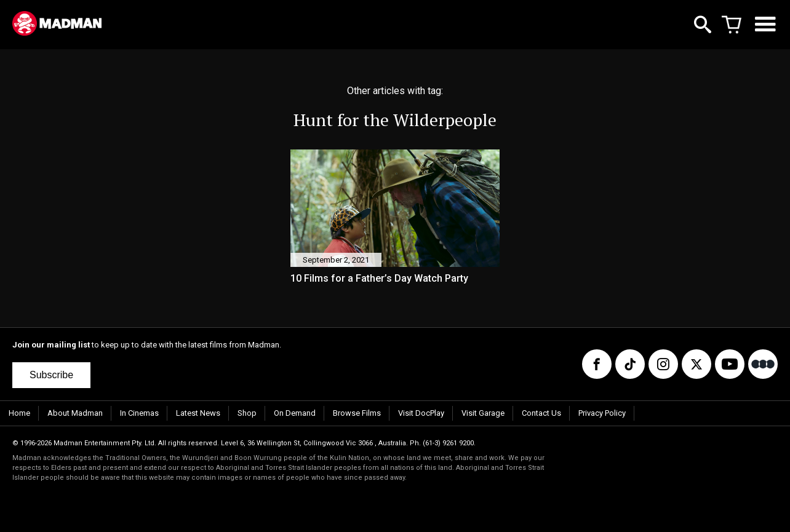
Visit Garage (483, 413)
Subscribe (51, 375)
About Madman (75, 413)
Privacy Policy (602, 413)
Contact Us (541, 413)
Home (19, 413)
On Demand (295, 413)
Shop (247, 413)
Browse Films (357, 413)
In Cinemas (139, 413)
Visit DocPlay (421, 413)
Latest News (198, 413)
